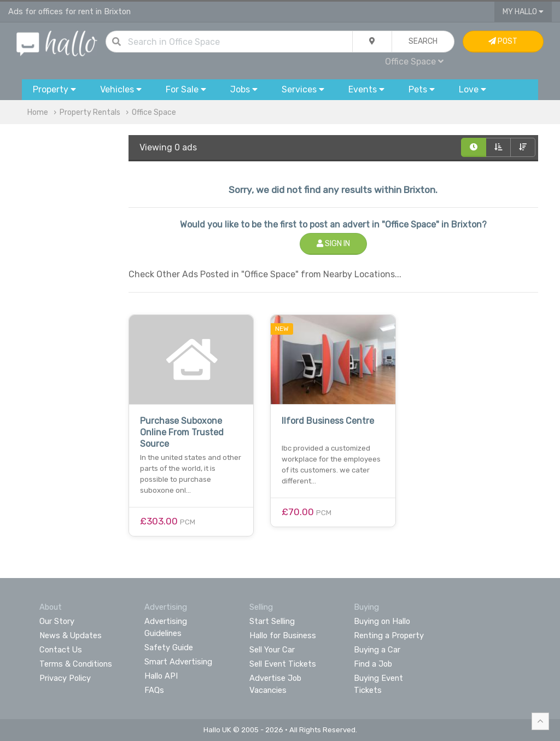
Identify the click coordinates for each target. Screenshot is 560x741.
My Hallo (523, 12)
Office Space (414, 62)
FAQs (154, 690)
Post (503, 41)
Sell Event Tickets (283, 664)
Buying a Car (377, 650)
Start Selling (272, 621)
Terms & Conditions (76, 664)
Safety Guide (169, 647)
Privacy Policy (65, 678)
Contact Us (61, 650)
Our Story (57, 621)
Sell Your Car (272, 650)
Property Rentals (90, 112)
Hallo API (161, 676)
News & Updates (71, 635)
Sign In (333, 244)
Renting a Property (389, 635)
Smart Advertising (178, 662)
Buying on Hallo (382, 621)
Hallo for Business (283, 635)
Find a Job (373, 664)
